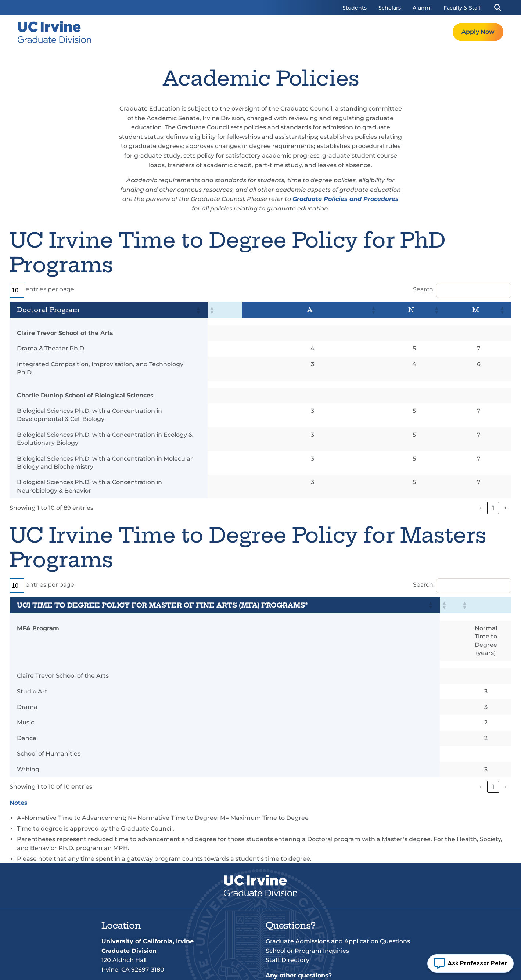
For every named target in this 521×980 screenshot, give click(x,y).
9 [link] (493, 467)
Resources (381, 32)
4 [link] (452, 467)
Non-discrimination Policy (325, 969)
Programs (293, 32)
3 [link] (440, 467)
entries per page (50, 289)
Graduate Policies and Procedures (346, 199)
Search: (424, 289)
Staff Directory (288, 894)
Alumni (422, 8)
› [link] (506, 467)
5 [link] (465, 467)
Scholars (390, 8)
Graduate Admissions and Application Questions (338, 875)
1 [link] (415, 467)
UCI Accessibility (395, 969)
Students (355, 8)
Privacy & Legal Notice (246, 969)
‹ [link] (402, 467)
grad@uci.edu (142, 928)
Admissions (336, 32)
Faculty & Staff (462, 8)
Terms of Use (186, 969)
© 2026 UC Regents (131, 969)
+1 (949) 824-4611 (149, 919)
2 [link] (427, 467)
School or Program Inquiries (307, 885)
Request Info (427, 32)
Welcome (252, 32)
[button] (497, 8)
